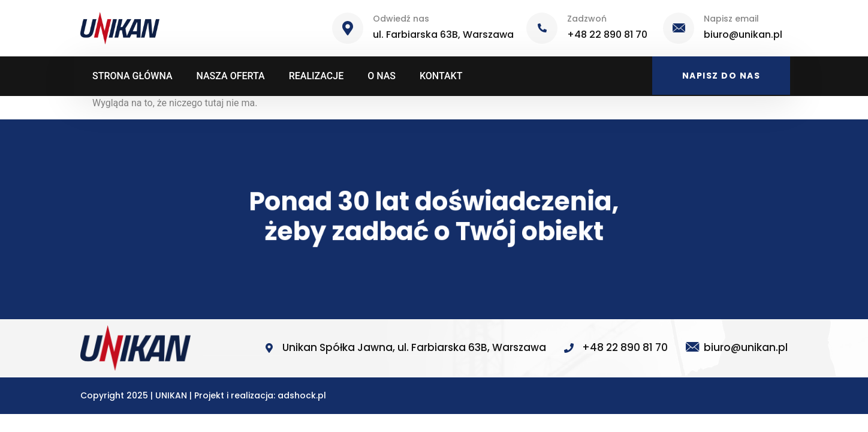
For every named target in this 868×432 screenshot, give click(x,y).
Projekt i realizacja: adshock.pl (260, 395)
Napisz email (731, 19)
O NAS (382, 76)
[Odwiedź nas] (348, 28)
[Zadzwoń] (542, 28)
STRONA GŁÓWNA (132, 76)
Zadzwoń (587, 19)
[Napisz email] (679, 28)
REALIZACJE (317, 76)
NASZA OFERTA (231, 76)
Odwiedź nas (401, 19)
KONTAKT (441, 76)
